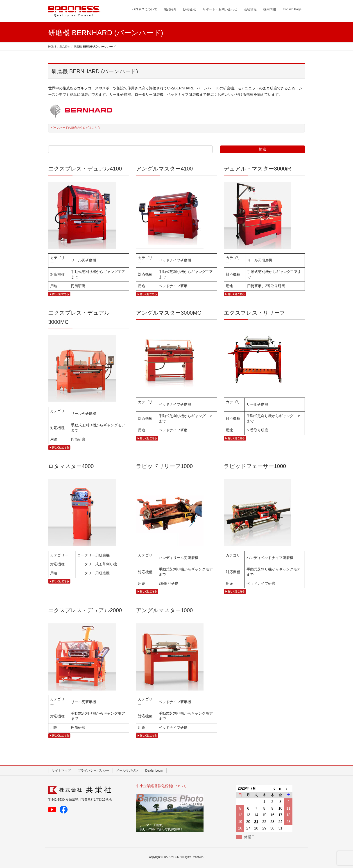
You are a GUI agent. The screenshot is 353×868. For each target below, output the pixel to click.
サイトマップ (61, 770)
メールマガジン (127, 770)
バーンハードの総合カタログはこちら (76, 128)
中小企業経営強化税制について (161, 786)
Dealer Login (154, 770)
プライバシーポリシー (93, 770)
